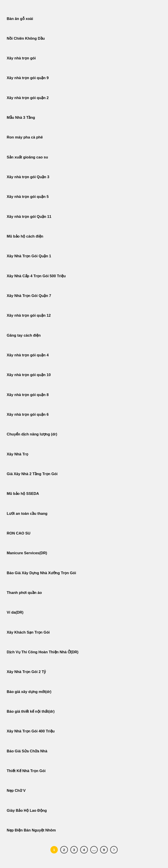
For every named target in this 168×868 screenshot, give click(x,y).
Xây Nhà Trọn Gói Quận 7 (29, 296)
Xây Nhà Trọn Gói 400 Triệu (31, 731)
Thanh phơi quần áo (24, 593)
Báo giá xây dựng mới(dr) (29, 692)
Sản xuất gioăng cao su (27, 157)
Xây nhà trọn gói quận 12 (29, 315)
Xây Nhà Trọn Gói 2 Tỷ (26, 672)
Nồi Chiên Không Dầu (26, 38)
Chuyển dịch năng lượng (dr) (32, 434)
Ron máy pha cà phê (25, 137)
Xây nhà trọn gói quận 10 (29, 375)
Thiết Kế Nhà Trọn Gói (26, 771)
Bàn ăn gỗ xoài (20, 19)
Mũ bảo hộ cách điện (25, 236)
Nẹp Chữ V (16, 791)
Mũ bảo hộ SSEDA (23, 494)
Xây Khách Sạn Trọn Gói (28, 632)
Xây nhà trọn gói (21, 58)
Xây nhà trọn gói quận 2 (28, 98)
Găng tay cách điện (24, 335)
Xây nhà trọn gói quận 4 (28, 355)
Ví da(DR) (15, 612)
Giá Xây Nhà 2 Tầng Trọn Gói (32, 474)
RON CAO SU (19, 533)
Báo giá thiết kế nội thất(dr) (31, 711)
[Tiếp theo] (114, 850)
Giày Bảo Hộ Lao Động (27, 811)
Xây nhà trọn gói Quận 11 (29, 217)
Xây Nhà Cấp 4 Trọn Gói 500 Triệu (36, 276)
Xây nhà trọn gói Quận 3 (28, 177)
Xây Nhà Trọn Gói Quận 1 (29, 256)
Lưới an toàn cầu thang (27, 514)
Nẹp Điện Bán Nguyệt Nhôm (31, 830)
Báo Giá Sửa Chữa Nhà (27, 751)
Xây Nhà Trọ (17, 454)
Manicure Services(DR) (27, 553)
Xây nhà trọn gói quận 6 (28, 415)
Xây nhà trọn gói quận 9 (28, 78)
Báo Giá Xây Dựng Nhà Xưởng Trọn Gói (41, 573)
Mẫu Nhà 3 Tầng (21, 118)
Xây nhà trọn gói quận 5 (28, 197)
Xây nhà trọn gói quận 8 (28, 395)
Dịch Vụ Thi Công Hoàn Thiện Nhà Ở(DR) (43, 652)
